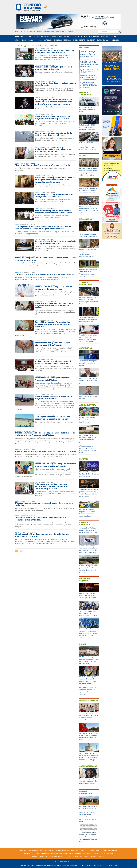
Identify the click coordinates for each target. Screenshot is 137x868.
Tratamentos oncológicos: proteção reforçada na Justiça (88, 363)
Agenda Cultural (88, 405)
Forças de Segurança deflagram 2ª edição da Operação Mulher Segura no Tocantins (89, 85)
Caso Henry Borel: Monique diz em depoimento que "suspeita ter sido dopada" (89, 234)
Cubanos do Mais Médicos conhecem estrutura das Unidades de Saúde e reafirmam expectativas (51, 486)
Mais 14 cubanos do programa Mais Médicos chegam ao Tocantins (46, 451)
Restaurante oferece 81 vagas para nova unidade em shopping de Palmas (89, 77)
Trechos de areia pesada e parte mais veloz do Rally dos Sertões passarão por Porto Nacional (89, 493)
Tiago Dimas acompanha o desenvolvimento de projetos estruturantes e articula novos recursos (88, 338)
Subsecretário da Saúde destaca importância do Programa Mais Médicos (55, 242)
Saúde (60, 37)
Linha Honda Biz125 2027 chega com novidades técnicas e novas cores (88, 127)
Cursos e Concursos (85, 524)
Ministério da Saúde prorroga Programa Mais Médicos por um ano (53, 150)
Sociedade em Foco (88, 766)
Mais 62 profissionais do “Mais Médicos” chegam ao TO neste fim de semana (53, 418)
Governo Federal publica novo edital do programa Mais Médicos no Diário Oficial (53, 212)
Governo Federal (91, 856)
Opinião (67, 37)
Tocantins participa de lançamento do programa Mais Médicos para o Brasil (52, 117)
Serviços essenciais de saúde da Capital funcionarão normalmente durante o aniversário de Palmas (88, 817)
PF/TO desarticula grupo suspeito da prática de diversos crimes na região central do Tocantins (88, 680)
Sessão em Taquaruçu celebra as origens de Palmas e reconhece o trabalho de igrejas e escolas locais (88, 55)
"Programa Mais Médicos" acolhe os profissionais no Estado (43, 165)
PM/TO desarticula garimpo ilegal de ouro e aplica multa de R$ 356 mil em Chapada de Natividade (89, 660)
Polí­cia (114, 37)
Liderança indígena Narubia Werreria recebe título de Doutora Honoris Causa (89, 781)
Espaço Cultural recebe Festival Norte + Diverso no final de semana (88, 420)
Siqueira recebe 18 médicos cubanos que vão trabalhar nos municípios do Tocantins (42, 535)
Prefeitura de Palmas (40, 856)
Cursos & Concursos (24, 40)
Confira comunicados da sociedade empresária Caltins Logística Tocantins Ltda (88, 838)
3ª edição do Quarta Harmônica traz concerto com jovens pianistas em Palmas (88, 449)
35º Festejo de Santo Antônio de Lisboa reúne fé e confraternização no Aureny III (89, 716)
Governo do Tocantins (31, 853)
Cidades (116, 40)
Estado (36, 37)
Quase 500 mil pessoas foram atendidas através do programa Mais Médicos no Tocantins (53, 324)
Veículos (45, 37)
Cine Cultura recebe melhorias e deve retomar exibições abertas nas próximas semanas (88, 439)
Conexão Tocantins (27, 865)
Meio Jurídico (94, 37)
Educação (38, 40)
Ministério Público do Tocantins (62, 853)
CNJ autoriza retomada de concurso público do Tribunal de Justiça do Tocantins (88, 273)
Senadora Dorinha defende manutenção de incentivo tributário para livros (89, 319)
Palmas (84, 37)
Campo (53, 37)
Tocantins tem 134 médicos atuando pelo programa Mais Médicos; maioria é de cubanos (54, 305)
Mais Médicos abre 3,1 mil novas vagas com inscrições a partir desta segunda (55, 51)
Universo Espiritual (89, 701)
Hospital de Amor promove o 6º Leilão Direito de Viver (89, 807)
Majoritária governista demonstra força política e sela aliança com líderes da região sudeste (89, 64)
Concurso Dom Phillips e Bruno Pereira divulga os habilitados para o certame (88, 530)
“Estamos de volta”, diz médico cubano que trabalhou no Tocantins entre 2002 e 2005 (41, 519)
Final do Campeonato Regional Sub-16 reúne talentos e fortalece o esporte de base (87, 513)
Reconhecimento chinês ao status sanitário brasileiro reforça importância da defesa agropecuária (89, 172)
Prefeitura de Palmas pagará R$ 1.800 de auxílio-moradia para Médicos (53, 288)
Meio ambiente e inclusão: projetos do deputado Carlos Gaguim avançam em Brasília (89, 301)
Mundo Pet (91, 40)
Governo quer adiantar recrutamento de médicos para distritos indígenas (53, 134)
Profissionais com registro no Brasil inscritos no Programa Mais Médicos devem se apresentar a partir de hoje (55, 180)
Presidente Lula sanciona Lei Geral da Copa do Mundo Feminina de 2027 (89, 474)
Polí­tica (28, 37)
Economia (19, 37)
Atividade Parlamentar (86, 284)
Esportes (105, 37)
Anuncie (39, 32)
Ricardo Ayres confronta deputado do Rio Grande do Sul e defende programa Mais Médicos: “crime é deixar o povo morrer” (54, 102)
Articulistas (86, 348)
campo (99, 850)
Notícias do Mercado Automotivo (67, 850)
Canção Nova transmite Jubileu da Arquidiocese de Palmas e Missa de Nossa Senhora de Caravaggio (89, 756)
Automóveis (49, 850)
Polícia (83, 644)
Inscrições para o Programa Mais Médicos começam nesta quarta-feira (54, 195)
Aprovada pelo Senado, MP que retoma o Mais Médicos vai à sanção (53, 68)
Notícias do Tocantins (57, 856)
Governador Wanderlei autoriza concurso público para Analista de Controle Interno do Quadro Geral (88, 549)
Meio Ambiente (79, 40)
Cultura (75, 37)
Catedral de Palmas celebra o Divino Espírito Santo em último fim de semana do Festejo (89, 736)
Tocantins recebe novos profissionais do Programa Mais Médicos (45, 274)
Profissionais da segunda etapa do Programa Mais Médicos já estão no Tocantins (55, 465)
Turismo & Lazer (104, 40)
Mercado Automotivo (85, 94)
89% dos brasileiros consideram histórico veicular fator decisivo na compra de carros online (88, 146)
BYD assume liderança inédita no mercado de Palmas (87, 109)
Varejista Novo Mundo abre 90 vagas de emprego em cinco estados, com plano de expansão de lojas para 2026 (89, 633)
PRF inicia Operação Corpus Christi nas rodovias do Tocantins (89, 71)
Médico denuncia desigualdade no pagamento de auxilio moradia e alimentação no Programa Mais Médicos (45, 434)
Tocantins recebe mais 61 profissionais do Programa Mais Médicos (54, 397)
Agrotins (102, 856)
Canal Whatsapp (67, 32)
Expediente (31, 32)
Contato (47, 32)
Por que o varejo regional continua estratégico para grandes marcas (88, 381)
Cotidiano (48, 40)
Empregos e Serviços (63, 40)
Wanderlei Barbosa (110, 850)
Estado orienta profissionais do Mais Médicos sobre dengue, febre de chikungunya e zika (46, 259)
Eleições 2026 (80, 853)
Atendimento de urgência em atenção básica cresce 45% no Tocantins (52, 344)
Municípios (55, 32)
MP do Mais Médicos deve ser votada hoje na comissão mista (55, 84)
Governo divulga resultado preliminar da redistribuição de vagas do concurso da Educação (89, 569)
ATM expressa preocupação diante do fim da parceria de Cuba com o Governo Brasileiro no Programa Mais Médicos (44, 228)
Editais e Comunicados (86, 793)
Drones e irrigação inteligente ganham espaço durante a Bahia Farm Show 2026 (89, 209)
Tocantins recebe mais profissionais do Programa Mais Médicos (53, 379)
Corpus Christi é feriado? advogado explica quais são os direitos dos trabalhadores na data (89, 253)
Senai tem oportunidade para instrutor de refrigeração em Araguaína (88, 613)
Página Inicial (20, 32)
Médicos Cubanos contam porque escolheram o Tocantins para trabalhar (44, 504)
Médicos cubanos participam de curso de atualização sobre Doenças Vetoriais (53, 362)
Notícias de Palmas (87, 850)
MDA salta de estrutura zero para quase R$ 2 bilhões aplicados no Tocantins (89, 190)
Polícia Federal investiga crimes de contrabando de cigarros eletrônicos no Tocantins (88, 691)
